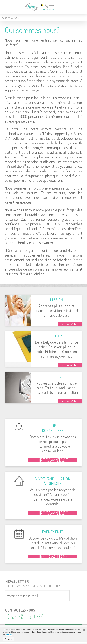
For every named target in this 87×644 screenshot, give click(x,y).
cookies (9, 634)
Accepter (9, 639)
